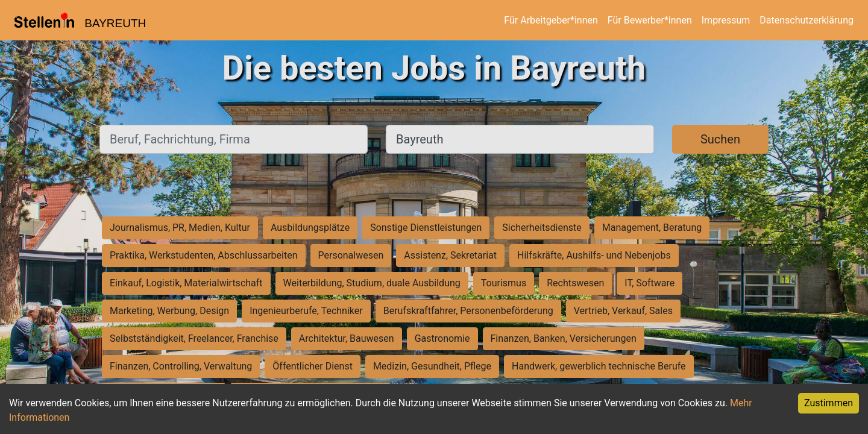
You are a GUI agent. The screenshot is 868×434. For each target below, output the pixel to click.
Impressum (726, 20)
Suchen (720, 139)
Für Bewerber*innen (650, 20)
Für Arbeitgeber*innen (551, 20)
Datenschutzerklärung (807, 20)
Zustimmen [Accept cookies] (829, 403)
